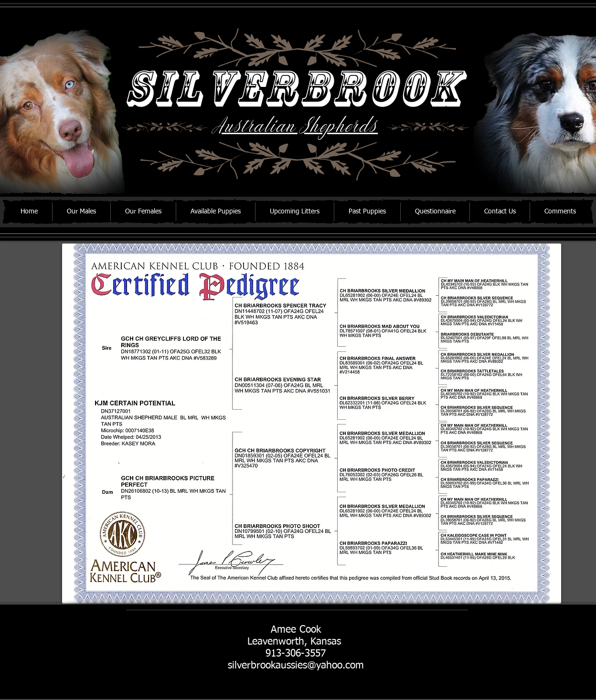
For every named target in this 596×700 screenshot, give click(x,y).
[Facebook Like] (124, 653)
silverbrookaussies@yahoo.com (296, 666)
